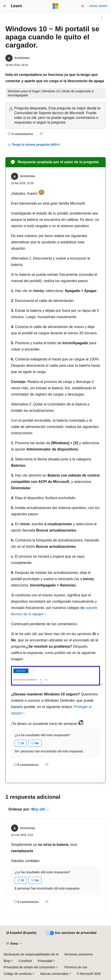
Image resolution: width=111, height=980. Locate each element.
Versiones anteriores (78, 954)
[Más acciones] (102, 18)
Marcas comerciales (54, 974)
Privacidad (45, 961)
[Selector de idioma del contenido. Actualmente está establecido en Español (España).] (21, 933)
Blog (7, 961)
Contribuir (26, 961)
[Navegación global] (4, 6)
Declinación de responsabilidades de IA (31, 954)
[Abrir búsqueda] (83, 6)
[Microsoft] (55, 6)
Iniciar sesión (98, 6)
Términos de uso (75, 967)
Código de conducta (18, 974)
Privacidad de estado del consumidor (29, 967)
